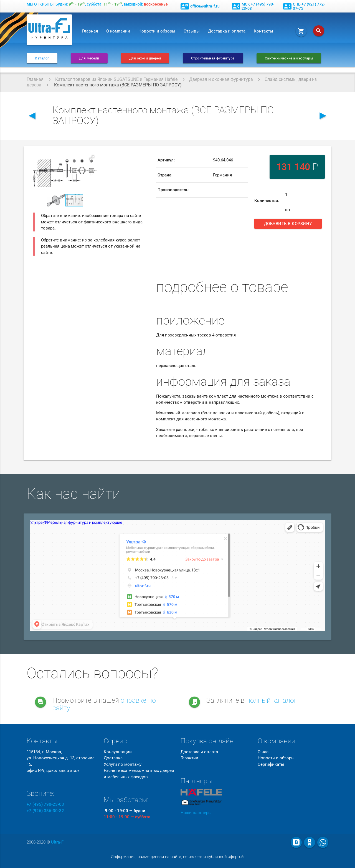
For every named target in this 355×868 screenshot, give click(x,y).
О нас (263, 752)
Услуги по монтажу (123, 764)
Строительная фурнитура (213, 58)
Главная (90, 31)
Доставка (113, 758)
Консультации (118, 752)
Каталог (42, 58)
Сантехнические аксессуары (289, 58)
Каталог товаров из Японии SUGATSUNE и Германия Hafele (116, 79)
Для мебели (89, 58)
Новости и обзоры (157, 31)
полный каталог (272, 700)
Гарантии (189, 758)
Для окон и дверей (145, 58)
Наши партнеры (196, 813)
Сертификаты (271, 764)
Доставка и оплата (227, 31)
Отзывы (192, 31)
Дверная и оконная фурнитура (221, 79)
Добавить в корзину (289, 225)
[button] (92, 158)
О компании (118, 31)
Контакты (263, 31)
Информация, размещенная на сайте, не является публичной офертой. (178, 857)
